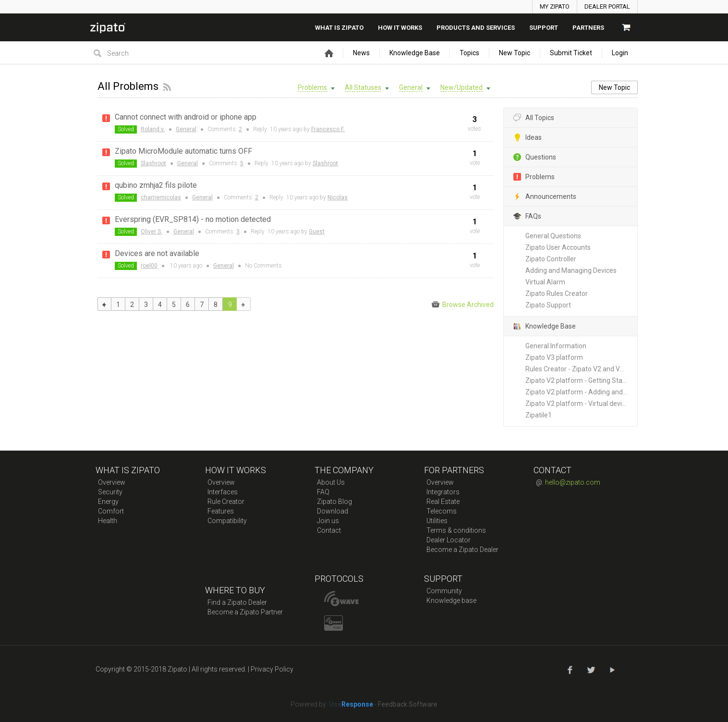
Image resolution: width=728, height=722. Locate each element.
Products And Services (476, 28)
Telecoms (442, 511)
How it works (400, 28)
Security (110, 492)
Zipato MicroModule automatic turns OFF (183, 151)
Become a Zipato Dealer (462, 550)
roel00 (149, 266)
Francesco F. (328, 129)
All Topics (534, 118)
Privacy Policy (272, 669)
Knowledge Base (415, 53)
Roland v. (153, 129)
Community (444, 591)
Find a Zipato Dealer (237, 602)
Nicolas (338, 197)
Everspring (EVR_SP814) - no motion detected (193, 219)
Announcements (545, 197)
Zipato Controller (551, 259)
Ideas (528, 138)
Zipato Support (548, 305)
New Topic (515, 53)
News (361, 53)
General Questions (553, 236)
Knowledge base (451, 600)
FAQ (323, 492)
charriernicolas (161, 197)
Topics (469, 53)
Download (333, 511)
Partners (588, 28)
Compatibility (227, 521)
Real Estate (443, 502)
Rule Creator (226, 502)
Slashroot (153, 163)
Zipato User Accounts (558, 247)
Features (221, 511)
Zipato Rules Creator (557, 294)
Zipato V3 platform (554, 357)
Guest (317, 232)
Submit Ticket (571, 53)
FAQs (527, 216)
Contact (329, 530)
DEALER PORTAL (607, 6)
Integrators (443, 492)
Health (108, 521)
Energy (108, 502)
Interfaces (223, 492)
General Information (556, 346)
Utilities (437, 521)
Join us (328, 521)
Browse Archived (463, 305)
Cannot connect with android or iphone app (186, 117)
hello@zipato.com (573, 482)
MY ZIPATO (555, 6)
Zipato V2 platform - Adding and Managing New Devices (581, 392)
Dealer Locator (449, 540)
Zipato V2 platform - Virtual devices (579, 404)
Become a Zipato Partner (245, 612)
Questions (535, 157)
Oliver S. (152, 232)
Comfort (111, 511)
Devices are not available (157, 253)
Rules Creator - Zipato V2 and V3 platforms (581, 369)
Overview (112, 482)
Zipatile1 (539, 415)
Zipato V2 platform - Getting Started (580, 380)
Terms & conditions (456, 530)
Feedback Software (408, 704)
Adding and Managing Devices (571, 270)
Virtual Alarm (545, 282)
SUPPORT (544, 28)
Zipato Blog (334, 502)
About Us (331, 482)
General (186, 129)
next (244, 304)
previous (104, 304)
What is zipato (339, 28)
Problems (534, 177)
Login (620, 53)
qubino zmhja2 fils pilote (156, 185)
